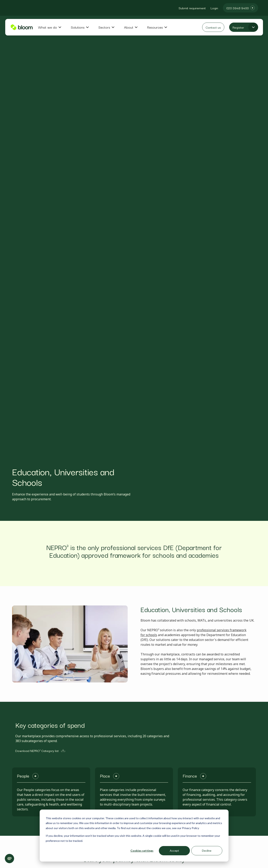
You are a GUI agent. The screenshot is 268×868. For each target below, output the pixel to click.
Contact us (213, 27)
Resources (155, 27)
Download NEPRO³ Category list (40, 751)
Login (214, 8)
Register (238, 27)
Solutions (78, 27)
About (129, 27)
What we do (48, 27)
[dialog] (134, 836)
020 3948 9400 (237, 8)
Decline (207, 851)
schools (151, 635)
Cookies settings (142, 851)
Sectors (104, 27)
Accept (174, 851)
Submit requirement (192, 8)
